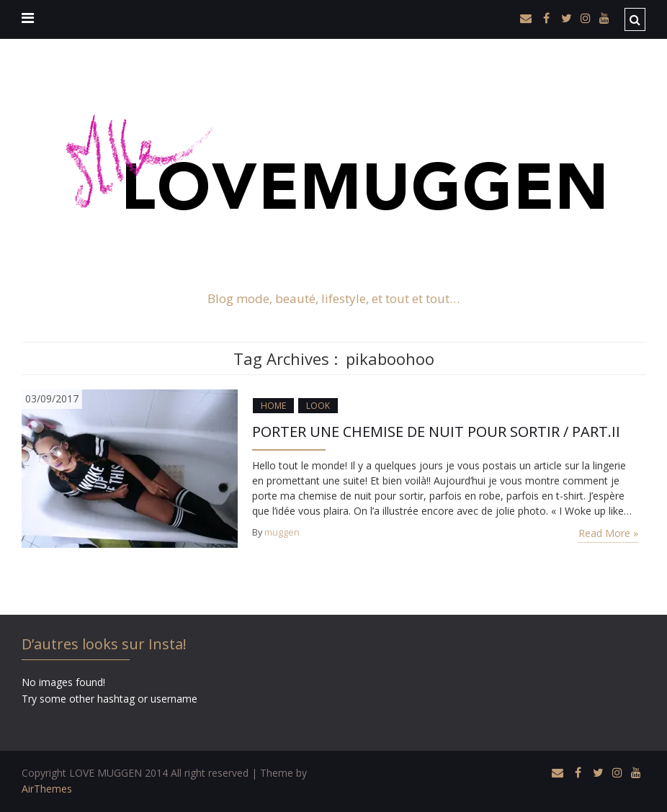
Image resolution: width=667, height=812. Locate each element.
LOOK (318, 406)
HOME (273, 406)
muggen (282, 532)
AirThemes (47, 789)
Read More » (608, 533)
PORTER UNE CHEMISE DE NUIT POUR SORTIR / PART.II (436, 432)
